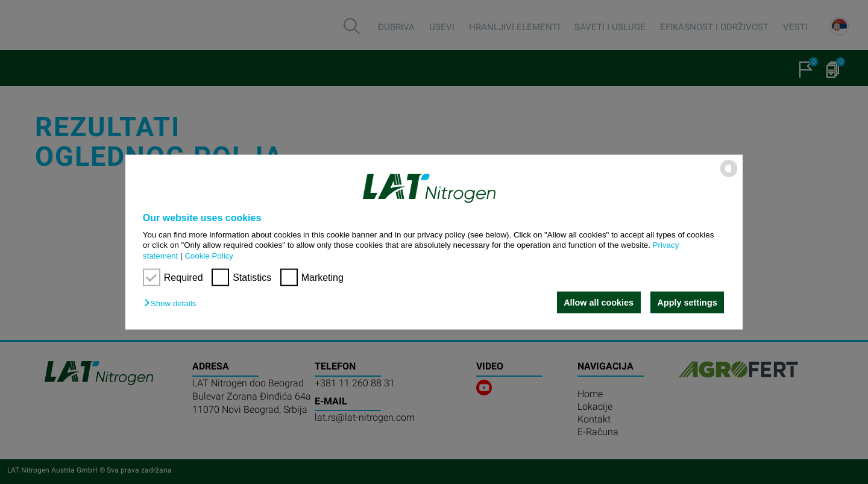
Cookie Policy (209, 255)
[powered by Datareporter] (729, 176)
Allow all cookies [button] (599, 303)
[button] (173, 303)
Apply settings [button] (687, 303)
